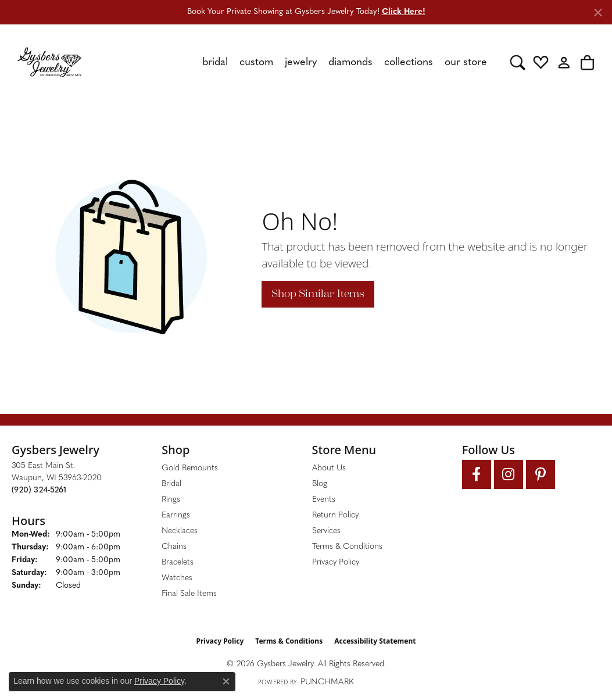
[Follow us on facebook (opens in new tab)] (477, 474)
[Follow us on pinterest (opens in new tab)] (541, 474)
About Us (329, 468)
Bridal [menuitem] (171, 484)
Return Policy (335, 515)
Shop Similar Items (318, 294)
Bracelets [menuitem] (178, 562)
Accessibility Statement (375, 641)
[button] (518, 62)
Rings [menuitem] (171, 500)
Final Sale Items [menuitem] (189, 594)
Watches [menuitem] (177, 578)
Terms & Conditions (347, 547)
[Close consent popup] (226, 681)
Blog (320, 484)
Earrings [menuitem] (176, 515)
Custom (256, 63)
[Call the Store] (39, 490)
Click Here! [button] (404, 12)
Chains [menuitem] (174, 547)
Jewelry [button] (301, 63)
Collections (409, 63)
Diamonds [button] (350, 63)
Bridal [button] (215, 63)
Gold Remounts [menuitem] (190, 468)
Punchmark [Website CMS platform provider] (327, 682)
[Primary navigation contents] (296, 62)
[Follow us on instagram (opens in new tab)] (509, 474)
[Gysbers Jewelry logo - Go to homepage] (49, 62)
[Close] (598, 12)
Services (326, 531)
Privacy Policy (336, 562)
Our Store (466, 63)
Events (324, 500)
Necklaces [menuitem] (180, 531)
